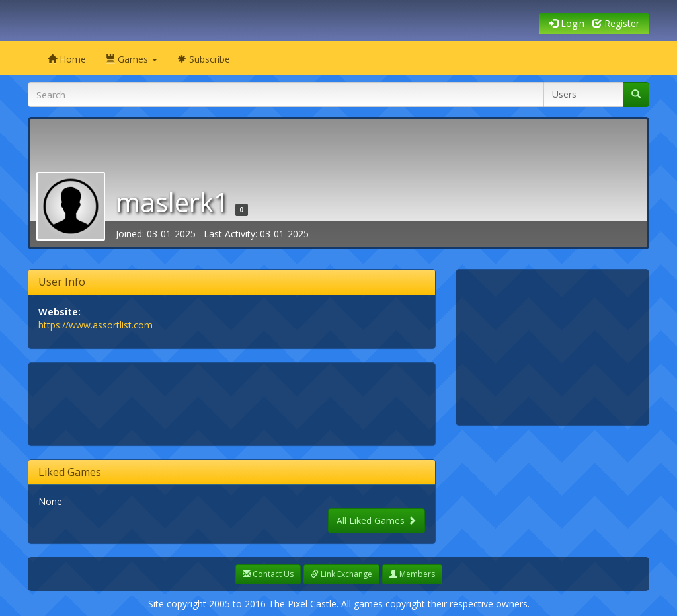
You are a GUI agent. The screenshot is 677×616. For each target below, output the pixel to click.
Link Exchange (341, 574)
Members (412, 574)
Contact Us (268, 574)
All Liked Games (377, 520)
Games (132, 59)
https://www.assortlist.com (96, 325)
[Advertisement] (279, 403)
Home (67, 59)
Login (567, 23)
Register (616, 23)
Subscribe (204, 59)
